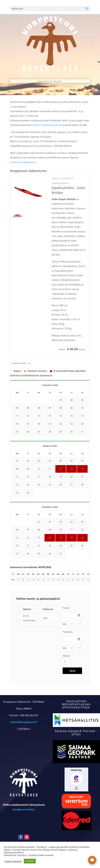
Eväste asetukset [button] (13, 861)
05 (61, 461)
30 (71, 432)
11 (50, 469)
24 (39, 485)
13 (71, 469)
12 (61, 469)
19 (61, 477)
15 (17, 477)
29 (17, 493)
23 (28, 485)
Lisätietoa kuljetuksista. (23, 162)
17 (39, 477)
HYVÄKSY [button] (30, 861)
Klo (65, 624)
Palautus (68, 632)
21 (82, 477)
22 (17, 485)
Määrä (66, 656)
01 (17, 461)
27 (71, 485)
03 (39, 461)
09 (28, 469)
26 (61, 485)
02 (28, 461)
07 (82, 461)
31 (82, 432)
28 (82, 485)
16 (28, 477)
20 (71, 477)
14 (82, 469)
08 (17, 469)
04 (50, 461)
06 (71, 461)
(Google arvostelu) (24, 829)
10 (39, 469)
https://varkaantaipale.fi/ (47, 125)
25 (50, 485)
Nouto (66, 608)
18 (50, 477)
